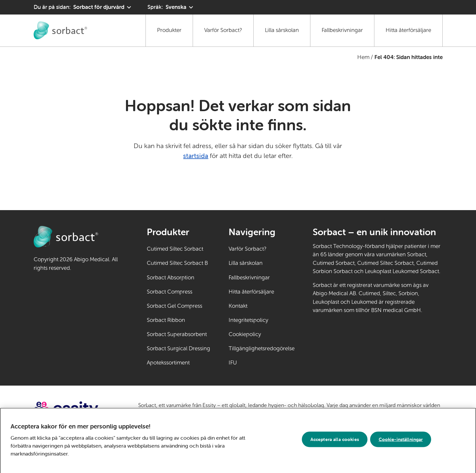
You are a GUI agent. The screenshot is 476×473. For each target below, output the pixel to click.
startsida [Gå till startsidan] (196, 156)
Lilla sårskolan (282, 30)
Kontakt (238, 306)
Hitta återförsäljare (408, 30)
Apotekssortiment (168, 363)
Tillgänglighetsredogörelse (262, 348)
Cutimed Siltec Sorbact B (177, 263)
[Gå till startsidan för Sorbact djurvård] (60, 30)
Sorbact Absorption (171, 278)
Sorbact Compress (170, 292)
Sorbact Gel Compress (175, 306)
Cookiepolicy (245, 334)
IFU (253, 362)
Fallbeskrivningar (342, 30)
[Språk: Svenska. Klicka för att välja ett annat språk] (171, 7)
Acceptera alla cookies (335, 442)
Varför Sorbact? (223, 30)
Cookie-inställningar (401, 442)
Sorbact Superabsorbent (177, 334)
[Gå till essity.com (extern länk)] (78, 410)
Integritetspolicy (248, 320)
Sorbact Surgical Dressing (178, 348)
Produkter (169, 30)
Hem (363, 57)
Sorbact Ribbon (166, 320)
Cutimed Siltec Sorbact (175, 249)
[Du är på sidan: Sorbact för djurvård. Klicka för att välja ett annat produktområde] (83, 7)
